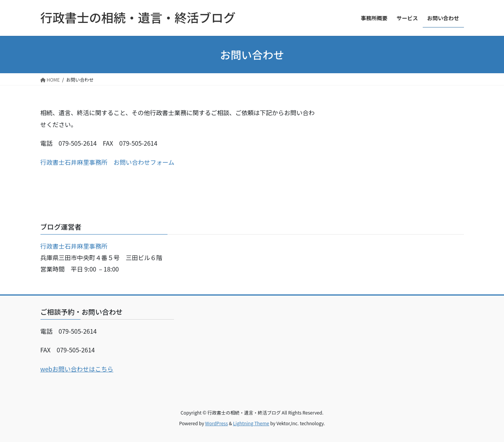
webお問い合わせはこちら (77, 369)
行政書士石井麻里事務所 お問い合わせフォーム (108, 162)
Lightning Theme (251, 423)
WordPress (217, 423)
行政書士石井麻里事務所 (74, 246)
